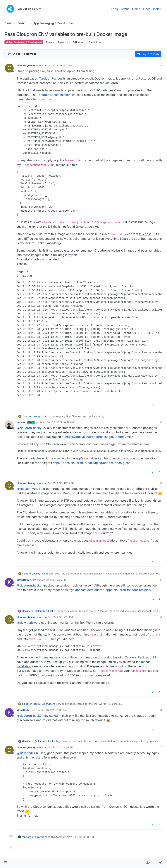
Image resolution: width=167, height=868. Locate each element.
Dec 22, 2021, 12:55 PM (61, 483)
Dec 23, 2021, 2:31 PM (60, 617)
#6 (161, 710)
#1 (161, 65)
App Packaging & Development (24, 42)
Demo (136, 9)
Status (125, 9)
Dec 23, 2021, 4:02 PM (60, 747)
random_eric (29, 837)
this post (145, 234)
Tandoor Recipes (51, 78)
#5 (161, 617)
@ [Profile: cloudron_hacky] (29, 428)
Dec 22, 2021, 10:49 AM (60, 422)
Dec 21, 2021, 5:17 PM (60, 65)
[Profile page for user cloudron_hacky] (9, 68)
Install (157, 9)
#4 (161, 580)
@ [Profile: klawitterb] (25, 623)
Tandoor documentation (54, 95)
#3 (161, 483)
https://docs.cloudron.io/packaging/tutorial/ (96, 437)
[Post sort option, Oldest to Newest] (22, 54)
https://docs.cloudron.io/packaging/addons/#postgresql (92, 463)
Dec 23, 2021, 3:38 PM (54, 710)
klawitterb (23, 580)
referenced (44, 837)
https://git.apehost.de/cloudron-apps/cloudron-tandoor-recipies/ (106, 590)
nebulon (21, 422)
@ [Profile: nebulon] (24, 489)
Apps (114, 9)
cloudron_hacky (26, 65)
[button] (5, 863)
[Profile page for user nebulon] (9, 425)
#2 (161, 422)
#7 (161, 747)
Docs (147, 9)
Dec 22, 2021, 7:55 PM (54, 580)
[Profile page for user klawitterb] (9, 582)
